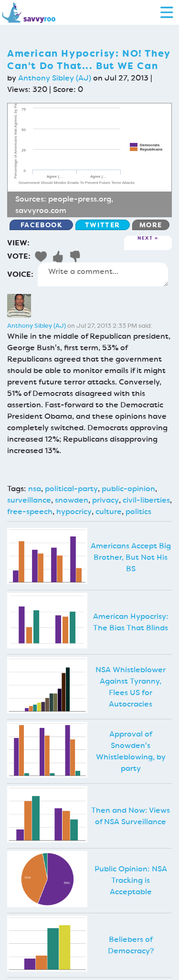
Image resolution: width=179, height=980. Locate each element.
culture (109, 511)
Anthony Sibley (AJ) (55, 78)
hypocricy (74, 511)
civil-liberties (146, 500)
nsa (35, 489)
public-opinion (128, 489)
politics (138, 511)
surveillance (29, 500)
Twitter (103, 225)
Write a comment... (103, 274)
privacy (105, 500)
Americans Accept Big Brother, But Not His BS (131, 557)
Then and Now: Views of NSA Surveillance (131, 816)
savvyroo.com (41, 210)
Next (145, 238)
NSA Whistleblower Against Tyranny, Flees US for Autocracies (131, 687)
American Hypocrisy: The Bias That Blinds (131, 622)
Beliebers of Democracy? (131, 945)
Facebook (42, 225)
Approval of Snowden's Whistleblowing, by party (131, 751)
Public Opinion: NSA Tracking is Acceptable (131, 880)
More (151, 225)
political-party (71, 489)
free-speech (30, 511)
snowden (72, 500)
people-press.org (80, 199)
